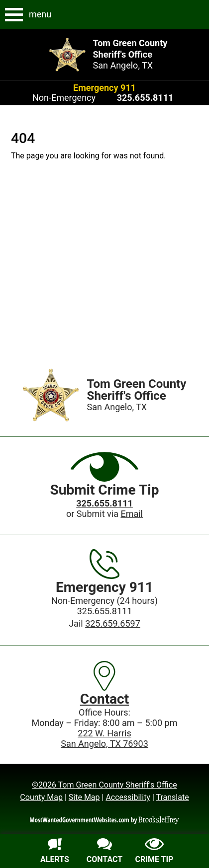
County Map (41, 797)
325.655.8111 (105, 611)
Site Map (84, 797)
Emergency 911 (104, 88)
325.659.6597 (113, 623)
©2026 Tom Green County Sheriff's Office (104, 785)
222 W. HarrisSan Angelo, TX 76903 (104, 738)
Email (132, 514)
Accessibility (128, 797)
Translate (172, 797)
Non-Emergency (64, 98)
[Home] (51, 395)
